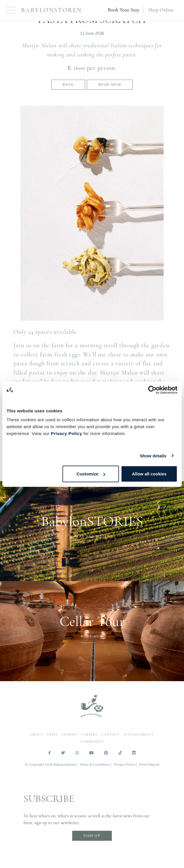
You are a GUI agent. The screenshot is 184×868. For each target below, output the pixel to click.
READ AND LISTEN (92, 536)
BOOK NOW (92, 636)
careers (89, 735)
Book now (110, 85)
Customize (91, 474)
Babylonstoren (52, 10)
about (37, 735)
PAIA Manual (149, 765)
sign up (92, 836)
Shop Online (161, 10)
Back (68, 85)
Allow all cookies (149, 474)
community (92, 742)
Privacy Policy (66, 433)
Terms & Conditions (95, 765)
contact (110, 735)
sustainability (139, 735)
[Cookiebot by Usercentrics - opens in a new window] (152, 390)
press (52, 735)
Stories (69, 735)
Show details (153, 455)
